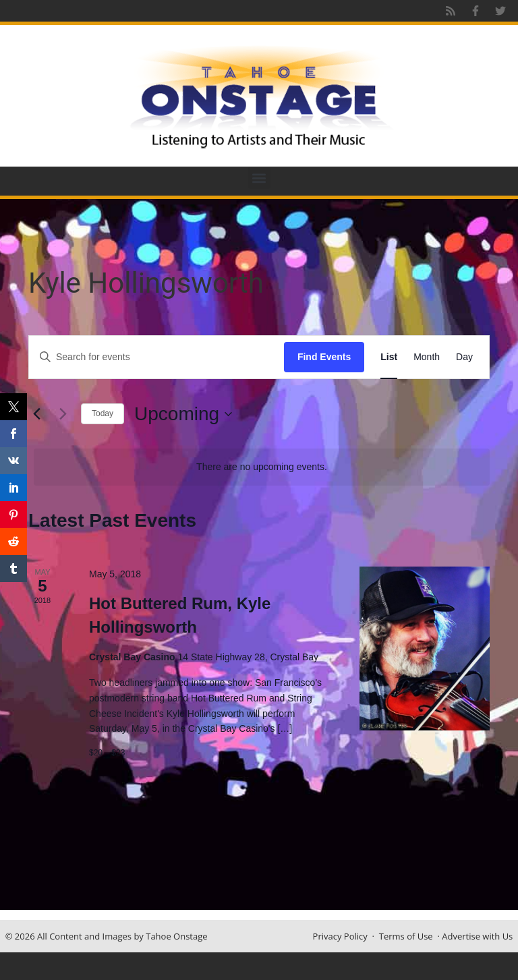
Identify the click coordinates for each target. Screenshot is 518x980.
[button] (259, 178)
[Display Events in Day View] (464, 357)
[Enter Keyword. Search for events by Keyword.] (156, 357)
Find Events (324, 357)
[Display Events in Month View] (427, 357)
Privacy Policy (340, 936)
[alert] (262, 467)
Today (103, 413)
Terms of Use (406, 936)
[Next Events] (63, 414)
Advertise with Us (477, 936)
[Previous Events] (36, 414)
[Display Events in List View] (389, 357)
